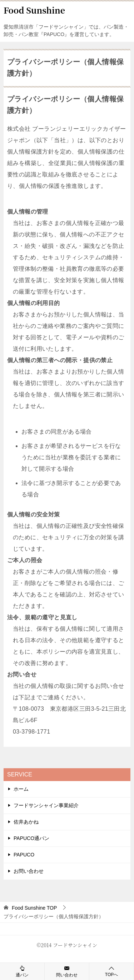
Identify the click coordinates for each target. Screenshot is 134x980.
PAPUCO (24, 855)
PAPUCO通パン (31, 838)
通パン (22, 971)
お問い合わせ (29, 871)
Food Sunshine (34, 10)
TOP (34, 908)
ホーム (21, 789)
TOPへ (111, 971)
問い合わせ (67, 971)
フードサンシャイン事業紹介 (46, 805)
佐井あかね (26, 822)
